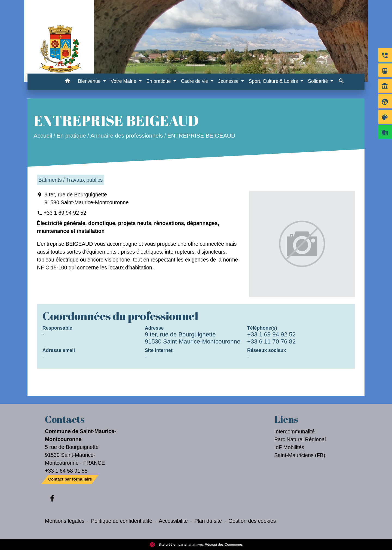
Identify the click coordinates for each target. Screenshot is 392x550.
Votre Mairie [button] (124, 81)
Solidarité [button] (318, 81)
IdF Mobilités (289, 447)
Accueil (43, 136)
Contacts (65, 419)
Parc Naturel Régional (300, 439)
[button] (67, 82)
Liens (286, 419)
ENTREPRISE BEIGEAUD (201, 136)
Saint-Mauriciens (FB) (300, 455)
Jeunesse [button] (229, 81)
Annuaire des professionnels (127, 136)
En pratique (71, 136)
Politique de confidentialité (122, 521)
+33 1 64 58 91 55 (66, 471)
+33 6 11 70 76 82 (271, 341)
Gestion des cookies (252, 521)
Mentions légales (65, 521)
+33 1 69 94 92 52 (65, 213)
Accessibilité (173, 521)
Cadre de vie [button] (195, 81)
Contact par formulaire (70, 479)
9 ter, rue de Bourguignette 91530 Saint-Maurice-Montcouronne (87, 198)
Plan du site (208, 521)
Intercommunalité (295, 432)
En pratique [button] (159, 81)
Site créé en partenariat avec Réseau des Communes (196, 544)
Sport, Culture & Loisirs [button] (274, 81)
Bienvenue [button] (90, 81)
